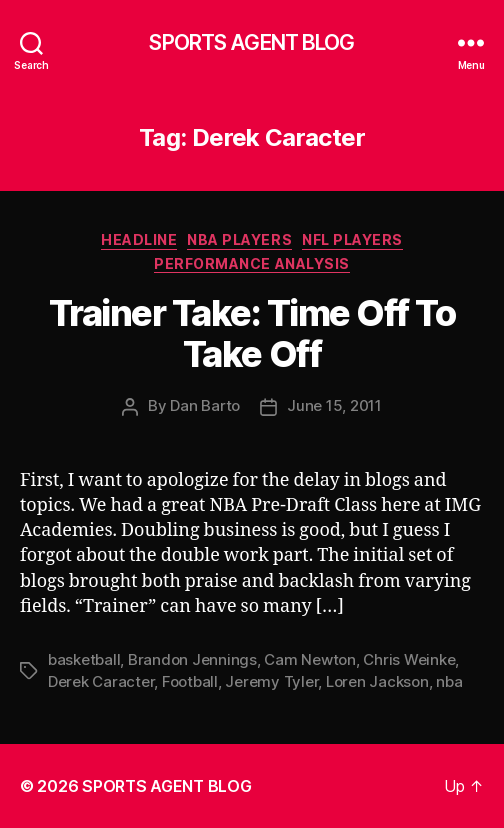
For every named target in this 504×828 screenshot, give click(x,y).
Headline (139, 239)
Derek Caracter (101, 681)
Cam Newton (309, 659)
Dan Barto (205, 405)
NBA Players (239, 239)
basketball (84, 659)
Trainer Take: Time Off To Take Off (252, 333)
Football (190, 681)
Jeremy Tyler (271, 681)
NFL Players (352, 239)
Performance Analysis (251, 263)
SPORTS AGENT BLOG (251, 42)
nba (449, 681)
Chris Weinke (409, 659)
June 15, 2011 (334, 405)
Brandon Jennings (192, 659)
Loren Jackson (377, 681)
